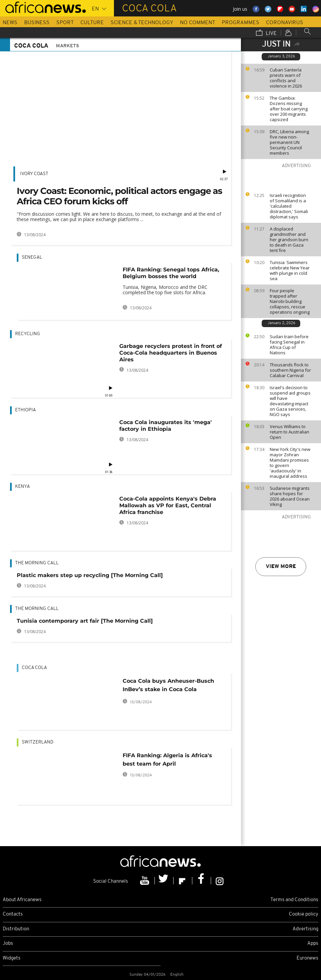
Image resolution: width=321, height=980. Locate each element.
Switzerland (38, 742)
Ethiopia (25, 410)
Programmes (241, 23)
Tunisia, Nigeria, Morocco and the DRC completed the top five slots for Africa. (165, 290)
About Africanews (22, 900)
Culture (92, 23)
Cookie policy (304, 914)
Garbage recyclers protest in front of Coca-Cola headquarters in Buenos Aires (171, 353)
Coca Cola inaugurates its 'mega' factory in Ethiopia (166, 426)
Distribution (16, 929)
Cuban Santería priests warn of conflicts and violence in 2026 (286, 78)
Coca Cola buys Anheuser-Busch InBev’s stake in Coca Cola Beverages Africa (168, 686)
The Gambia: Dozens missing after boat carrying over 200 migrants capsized (289, 109)
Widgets (12, 958)
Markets (68, 46)
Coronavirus (285, 23)
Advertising (305, 929)
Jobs (8, 944)
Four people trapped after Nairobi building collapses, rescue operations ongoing (290, 301)
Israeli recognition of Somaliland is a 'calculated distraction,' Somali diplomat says (289, 206)
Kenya (22, 487)
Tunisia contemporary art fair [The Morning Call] (85, 621)
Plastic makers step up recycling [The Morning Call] (90, 575)
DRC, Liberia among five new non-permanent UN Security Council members (289, 142)
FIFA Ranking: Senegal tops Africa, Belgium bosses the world (171, 273)
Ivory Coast (34, 174)
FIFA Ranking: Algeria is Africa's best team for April (167, 760)
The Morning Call (37, 563)
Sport (65, 23)
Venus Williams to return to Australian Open (290, 432)
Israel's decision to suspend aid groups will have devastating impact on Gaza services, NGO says (290, 401)
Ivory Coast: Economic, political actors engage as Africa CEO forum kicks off (119, 196)
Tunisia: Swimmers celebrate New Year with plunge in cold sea (290, 270)
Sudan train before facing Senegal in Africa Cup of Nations (289, 345)
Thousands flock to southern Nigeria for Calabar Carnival (290, 370)
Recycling (28, 334)
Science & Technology (142, 23)
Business (37, 23)
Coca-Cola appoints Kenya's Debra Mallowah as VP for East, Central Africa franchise (168, 505)
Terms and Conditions (294, 900)
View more (281, 567)
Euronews (307, 958)
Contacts (13, 914)
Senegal (32, 257)
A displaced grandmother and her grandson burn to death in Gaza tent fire (289, 240)
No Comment (198, 23)
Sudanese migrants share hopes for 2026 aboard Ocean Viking (290, 496)
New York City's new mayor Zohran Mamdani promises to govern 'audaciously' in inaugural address (290, 463)
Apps (313, 944)
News (10, 23)
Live (266, 33)
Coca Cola (34, 668)
